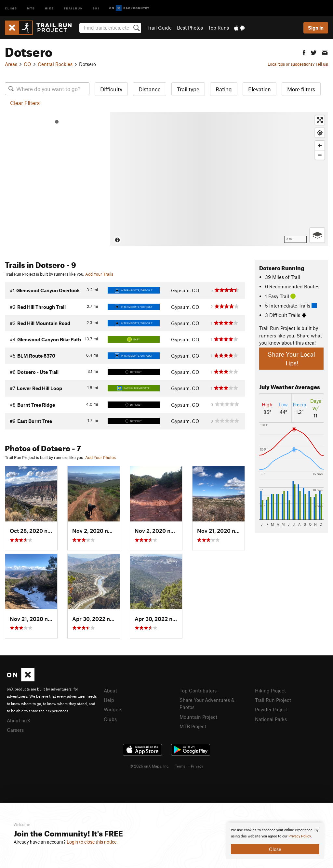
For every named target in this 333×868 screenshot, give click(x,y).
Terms (180, 766)
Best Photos (190, 28)
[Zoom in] (320, 145)
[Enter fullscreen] (320, 120)
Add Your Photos (100, 457)
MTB (31, 8)
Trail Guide (160, 28)
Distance (150, 89)
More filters (301, 89)
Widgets (113, 709)
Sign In (316, 28)
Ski (96, 8)
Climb (11, 8)
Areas (11, 64)
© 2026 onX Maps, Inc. (150, 766)
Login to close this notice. (92, 842)
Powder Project (271, 709)
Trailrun (73, 8)
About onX (19, 720)
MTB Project (193, 726)
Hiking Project (270, 690)
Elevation (260, 89)
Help (109, 700)
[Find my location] (320, 133)
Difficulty (111, 89)
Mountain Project (198, 717)
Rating (224, 89)
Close (275, 849)
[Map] (219, 179)
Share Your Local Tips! (291, 359)
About (110, 690)
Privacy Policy (300, 836)
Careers (15, 730)
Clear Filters (25, 103)
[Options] (317, 235)
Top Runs (219, 28)
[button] (304, 52)
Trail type (188, 89)
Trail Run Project (273, 700)
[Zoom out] (320, 155)
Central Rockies (55, 64)
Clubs (110, 719)
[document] (275, 841)
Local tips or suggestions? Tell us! (298, 64)
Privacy (197, 766)
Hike (49, 8)
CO (27, 64)
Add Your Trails (99, 274)
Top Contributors (198, 690)
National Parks (271, 719)
